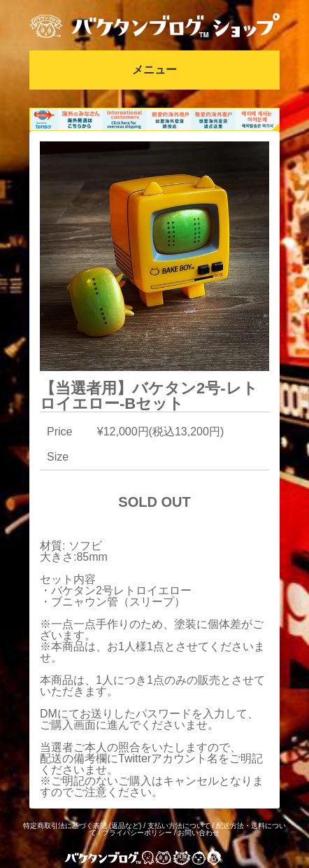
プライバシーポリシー (137, 833)
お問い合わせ (199, 833)
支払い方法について (179, 826)
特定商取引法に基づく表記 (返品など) (82, 826)
